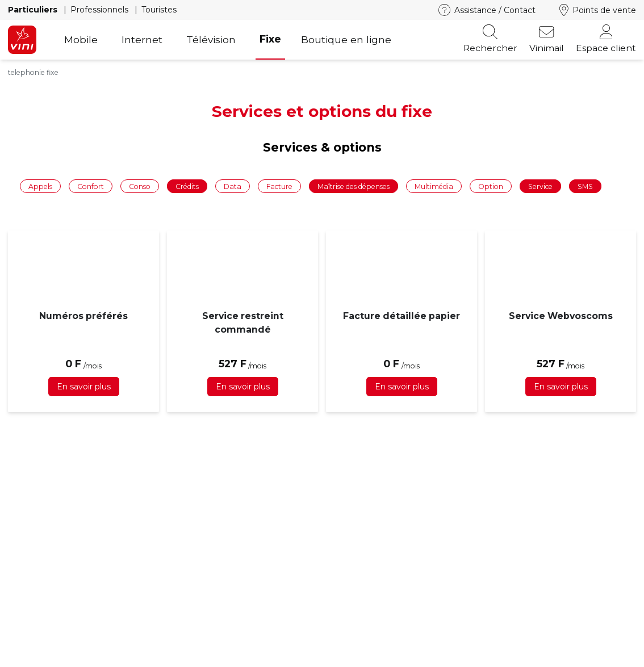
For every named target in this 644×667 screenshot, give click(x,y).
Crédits (187, 186)
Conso (140, 186)
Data (233, 186)
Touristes (159, 10)
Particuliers (34, 10)
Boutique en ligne (346, 39)
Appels (40, 186)
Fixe (270, 39)
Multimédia (434, 186)
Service (540, 186)
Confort (91, 186)
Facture (279, 186)
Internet (142, 39)
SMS (585, 186)
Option (491, 186)
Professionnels (101, 10)
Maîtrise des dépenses (354, 186)
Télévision (211, 39)
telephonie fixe (33, 72)
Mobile (81, 39)
